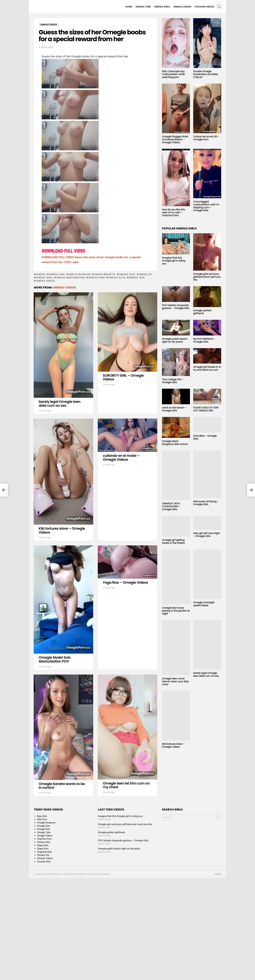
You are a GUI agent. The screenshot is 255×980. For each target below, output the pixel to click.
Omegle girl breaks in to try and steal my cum (207, 368)
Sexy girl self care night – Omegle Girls (207, 535)
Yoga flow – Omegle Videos (125, 685)
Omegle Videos (182, 7)
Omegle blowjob (79, 376)
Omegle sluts (117, 380)
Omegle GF (145, 376)
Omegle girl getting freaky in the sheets (173, 541)
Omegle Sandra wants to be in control (62, 888)
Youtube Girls (44, 964)
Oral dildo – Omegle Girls (205, 437)
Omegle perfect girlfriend (202, 312)
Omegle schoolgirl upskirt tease (204, 604)
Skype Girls (43, 947)
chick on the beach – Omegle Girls (174, 409)
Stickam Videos (204, 7)
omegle (41, 376)
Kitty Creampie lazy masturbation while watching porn (173, 74)
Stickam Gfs (43, 957)
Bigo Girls (42, 918)
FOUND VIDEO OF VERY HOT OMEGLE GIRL (206, 409)
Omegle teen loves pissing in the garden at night (176, 611)
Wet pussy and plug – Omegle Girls (206, 503)
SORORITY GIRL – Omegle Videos (123, 479)
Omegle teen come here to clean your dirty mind (175, 681)
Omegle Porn (97, 380)
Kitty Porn (42, 921)
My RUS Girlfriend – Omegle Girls (204, 340)
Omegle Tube (143, 7)
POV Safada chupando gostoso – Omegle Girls (176, 307)
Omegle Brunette (104, 376)
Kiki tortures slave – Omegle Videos (62, 632)
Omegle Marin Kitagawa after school (175, 443)
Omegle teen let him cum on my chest (126, 887)
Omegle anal (57, 376)
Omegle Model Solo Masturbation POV (55, 761)
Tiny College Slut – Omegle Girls (173, 381)
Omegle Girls (162, 7)
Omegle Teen (137, 380)
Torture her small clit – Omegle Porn (206, 138)
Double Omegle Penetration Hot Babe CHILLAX (206, 74)
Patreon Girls (44, 944)
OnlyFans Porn (44, 941)
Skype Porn (43, 951)
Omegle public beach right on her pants (175, 340)
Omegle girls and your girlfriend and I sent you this (207, 277)
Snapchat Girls (44, 954)
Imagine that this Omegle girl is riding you (174, 261)
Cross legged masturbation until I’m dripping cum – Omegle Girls (206, 206)
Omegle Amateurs (46, 925)
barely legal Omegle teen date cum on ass (60, 506)
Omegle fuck (127, 376)
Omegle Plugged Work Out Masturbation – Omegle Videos (175, 139)
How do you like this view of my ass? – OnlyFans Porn (173, 212)
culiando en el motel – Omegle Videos (121, 560)
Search (218, 920)
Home (129, 7)
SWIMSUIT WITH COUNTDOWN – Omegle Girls (171, 506)
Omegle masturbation (70, 380)
